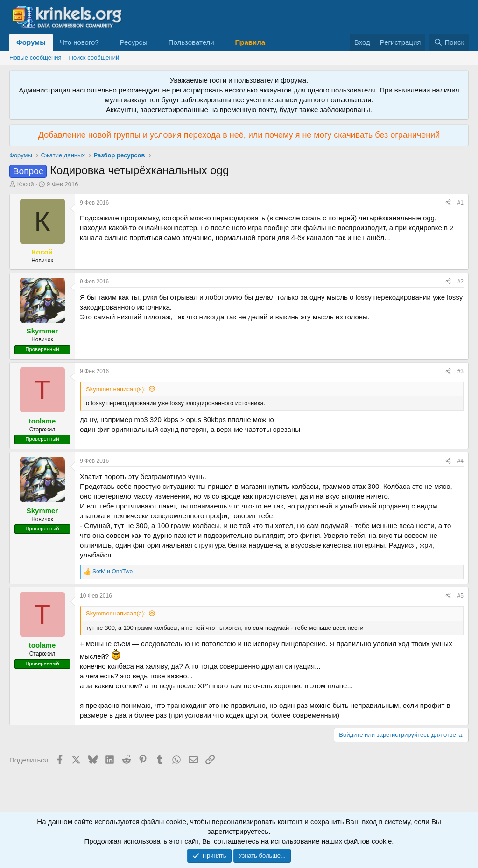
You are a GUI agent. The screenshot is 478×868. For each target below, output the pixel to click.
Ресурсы (134, 42)
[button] (106, 42)
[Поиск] (449, 42)
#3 (460, 371)
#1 (460, 203)
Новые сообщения (35, 58)
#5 (460, 596)
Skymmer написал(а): (116, 389)
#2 (460, 282)
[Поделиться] (448, 203)
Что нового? (79, 42)
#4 (460, 461)
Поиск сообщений (94, 58)
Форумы (31, 42)
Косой (26, 184)
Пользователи (191, 42)
